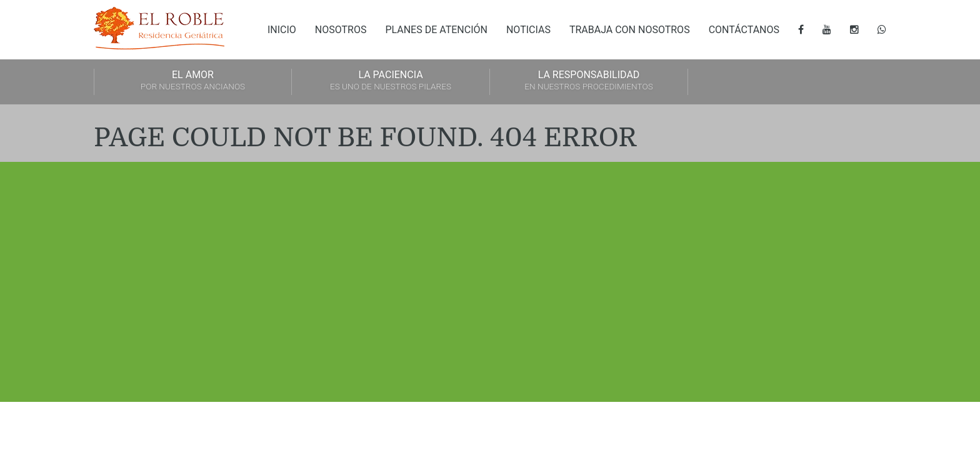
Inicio (282, 30)
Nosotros (341, 30)
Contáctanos (744, 30)
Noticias (528, 30)
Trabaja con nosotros (630, 30)
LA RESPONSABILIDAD (589, 81)
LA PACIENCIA (391, 81)
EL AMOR (193, 81)
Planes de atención (436, 30)
